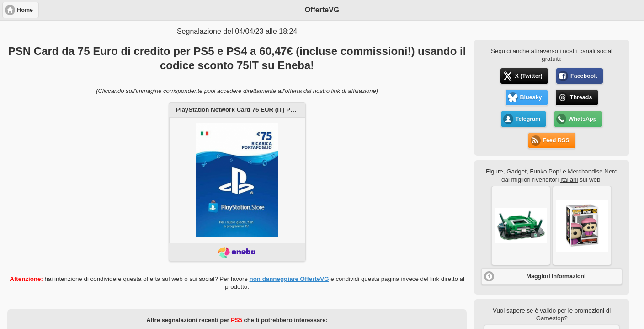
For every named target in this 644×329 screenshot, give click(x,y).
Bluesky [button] (531, 97)
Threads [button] (581, 97)
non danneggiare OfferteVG (289, 279)
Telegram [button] (528, 119)
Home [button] (25, 10)
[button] (521, 226)
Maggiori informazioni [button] (556, 276)
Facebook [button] (584, 76)
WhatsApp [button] (583, 119)
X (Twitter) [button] (529, 76)
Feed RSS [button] (556, 140)
